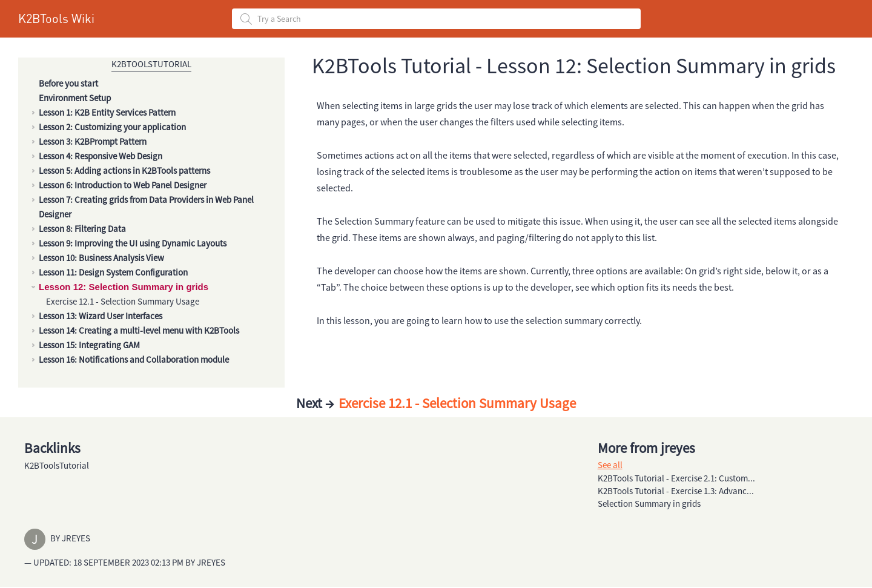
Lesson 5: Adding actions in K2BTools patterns (124, 170)
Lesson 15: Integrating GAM (89, 345)
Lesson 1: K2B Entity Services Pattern (107, 112)
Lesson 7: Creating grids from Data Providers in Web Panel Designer (146, 207)
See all (610, 465)
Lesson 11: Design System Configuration (113, 272)
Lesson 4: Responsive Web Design (101, 156)
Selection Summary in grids (649, 504)
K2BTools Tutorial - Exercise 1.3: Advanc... (676, 491)
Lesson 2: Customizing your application (112, 127)
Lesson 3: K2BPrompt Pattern (93, 141)
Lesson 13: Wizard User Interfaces (101, 316)
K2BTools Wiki (56, 18)
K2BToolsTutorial (151, 64)
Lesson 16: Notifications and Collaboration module (134, 359)
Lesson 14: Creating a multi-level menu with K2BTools (139, 330)
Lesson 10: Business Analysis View (101, 258)
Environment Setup (75, 98)
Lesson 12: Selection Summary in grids (124, 287)
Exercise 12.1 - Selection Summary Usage (123, 301)
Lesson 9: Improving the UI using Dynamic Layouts (133, 243)
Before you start (68, 83)
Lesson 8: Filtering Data (82, 229)
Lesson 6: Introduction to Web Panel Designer (123, 185)
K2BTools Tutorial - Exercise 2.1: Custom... (676, 478)
